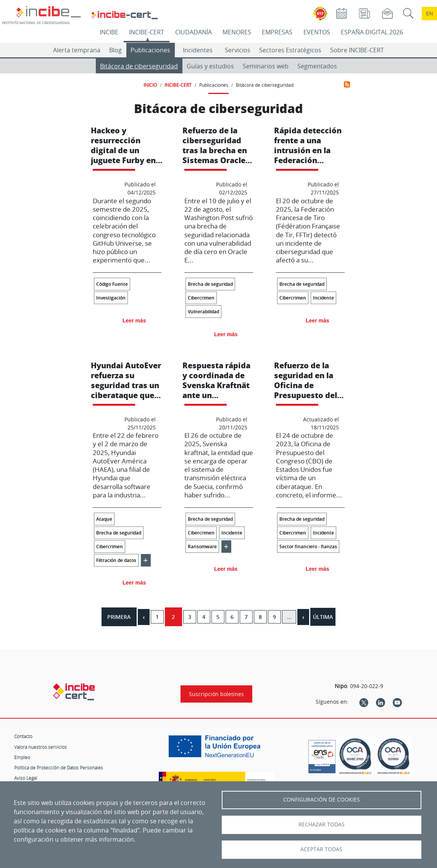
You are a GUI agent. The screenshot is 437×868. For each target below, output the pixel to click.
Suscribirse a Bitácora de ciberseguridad (347, 84)
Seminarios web (266, 66)
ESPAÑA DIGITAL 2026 (372, 32)
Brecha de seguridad (210, 284)
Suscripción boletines (216, 694)
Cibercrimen (201, 298)
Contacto (23, 736)
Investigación (111, 298)
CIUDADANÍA (194, 32)
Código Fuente (112, 284)
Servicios (238, 50)
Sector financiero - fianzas (308, 547)
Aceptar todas (321, 849)
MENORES (237, 32)
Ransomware (202, 547)
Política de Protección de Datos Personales (59, 768)
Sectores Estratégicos (290, 50)
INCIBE (109, 32)
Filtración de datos (116, 560)
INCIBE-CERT (147, 32)
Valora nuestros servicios (40, 747)
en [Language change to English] (429, 14)
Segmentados (317, 66)
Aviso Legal (26, 778)
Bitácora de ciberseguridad (139, 66)
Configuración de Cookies (322, 800)
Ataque (104, 519)
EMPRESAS (277, 32)
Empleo (22, 757)
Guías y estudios (210, 66)
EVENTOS (317, 32)
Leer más (134, 321)
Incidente (323, 298)
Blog (115, 50)
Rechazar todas (322, 824)
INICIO (150, 85)
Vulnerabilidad (203, 312)
